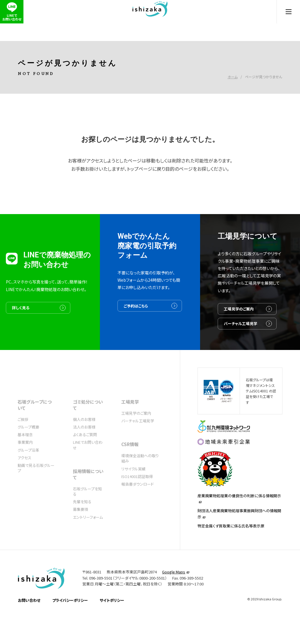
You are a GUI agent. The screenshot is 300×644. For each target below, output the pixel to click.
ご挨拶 (23, 436)
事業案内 (25, 459)
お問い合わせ (29, 631)
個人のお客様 (84, 436)
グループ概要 (28, 444)
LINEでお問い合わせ (88, 462)
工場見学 (130, 419)
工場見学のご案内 (253, 334)
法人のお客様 (84, 444)
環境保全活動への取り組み (140, 475)
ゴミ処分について (88, 422)
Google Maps (174, 602)
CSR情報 (130, 461)
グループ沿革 (28, 467)
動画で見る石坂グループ (36, 485)
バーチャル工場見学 (255, 352)
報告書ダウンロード (138, 501)
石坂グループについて (35, 422)
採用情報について (88, 491)
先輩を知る (82, 519)
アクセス (24, 475)
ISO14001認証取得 (137, 493)
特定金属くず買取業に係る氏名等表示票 (231, 554)
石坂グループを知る (87, 508)
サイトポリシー (112, 631)
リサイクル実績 (133, 486)
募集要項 (81, 526)
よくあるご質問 (85, 451)
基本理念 (25, 451)
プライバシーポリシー (70, 631)
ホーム (233, 67)
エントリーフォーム (88, 534)
